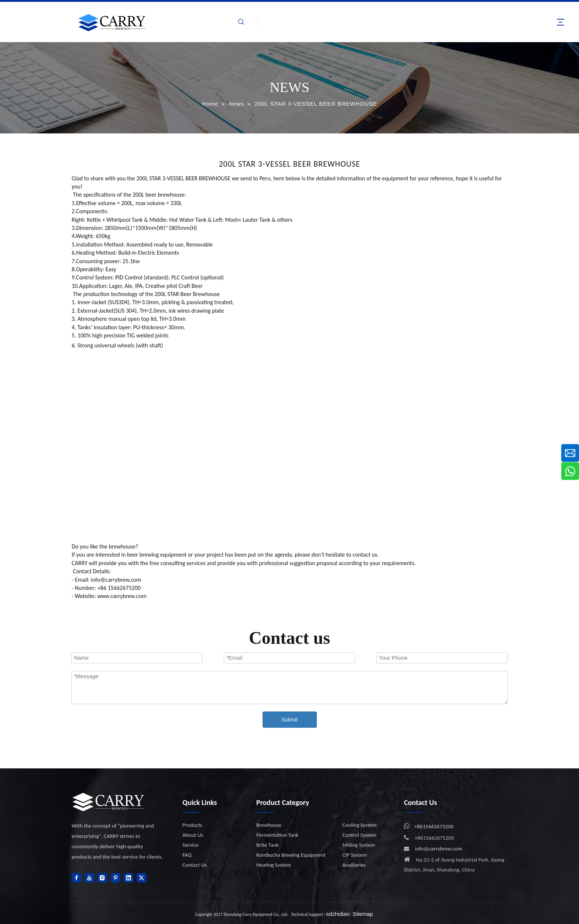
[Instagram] (102, 878)
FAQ (187, 855)
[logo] (109, 802)
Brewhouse (269, 825)
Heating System (274, 865)
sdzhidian (338, 914)
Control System (359, 835)
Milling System (359, 845)
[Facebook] (76, 878)
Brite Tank (268, 845)
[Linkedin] (129, 878)
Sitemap (363, 914)
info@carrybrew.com (439, 849)
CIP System (354, 855)
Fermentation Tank (277, 835)
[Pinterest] (116, 878)
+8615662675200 (434, 826)
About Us (193, 835)
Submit (289, 720)
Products (192, 825)
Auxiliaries (354, 865)
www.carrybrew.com (122, 596)
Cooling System (359, 825)
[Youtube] (89, 878)
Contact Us (195, 865)
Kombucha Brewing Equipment (291, 855)
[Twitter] (141, 878)
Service (191, 845)
